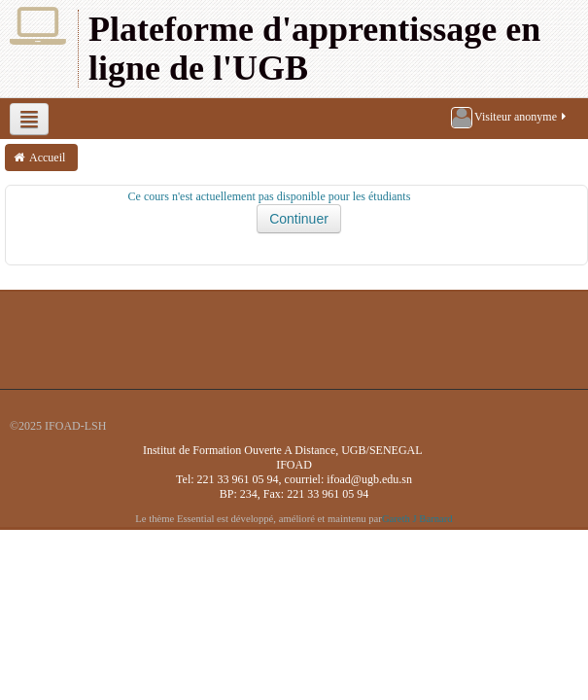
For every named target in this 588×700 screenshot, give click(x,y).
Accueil (47, 157)
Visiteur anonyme (510, 118)
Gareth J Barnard (417, 519)
